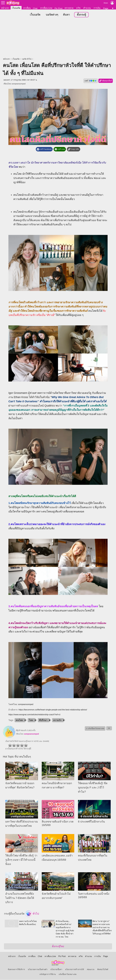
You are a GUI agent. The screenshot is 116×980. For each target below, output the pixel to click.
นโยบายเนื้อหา (56, 970)
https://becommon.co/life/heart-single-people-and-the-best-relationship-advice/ (53, 710)
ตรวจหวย (69, 8)
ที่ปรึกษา (43, 720)
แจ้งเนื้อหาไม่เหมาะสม (68, 975)
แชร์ (91, 81)
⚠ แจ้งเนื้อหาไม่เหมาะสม (95, 729)
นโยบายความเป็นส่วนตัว (38, 970)
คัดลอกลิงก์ (106, 81)
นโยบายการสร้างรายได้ (75, 970)
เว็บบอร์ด (16, 8)
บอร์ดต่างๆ (52, 15)
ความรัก (57, 720)
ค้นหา (66, 15)
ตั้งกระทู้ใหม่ (58, 947)
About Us (91, 970)
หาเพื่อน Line (46, 8)
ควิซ (78, 8)
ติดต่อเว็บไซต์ (103, 970)
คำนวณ (87, 8)
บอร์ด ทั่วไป (27, 59)
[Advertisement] (58, 38)
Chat (35, 8)
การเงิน (97, 8)
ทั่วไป (32, 914)
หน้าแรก (5, 8)
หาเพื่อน (27, 8)
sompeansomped (19, 84)
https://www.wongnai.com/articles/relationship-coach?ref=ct (34, 715)
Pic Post (59, 8)
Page (106, 8)
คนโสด (19, 720)
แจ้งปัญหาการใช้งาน (48, 975)
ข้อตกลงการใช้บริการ (16, 970)
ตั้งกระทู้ (81, 15)
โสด (31, 720)
